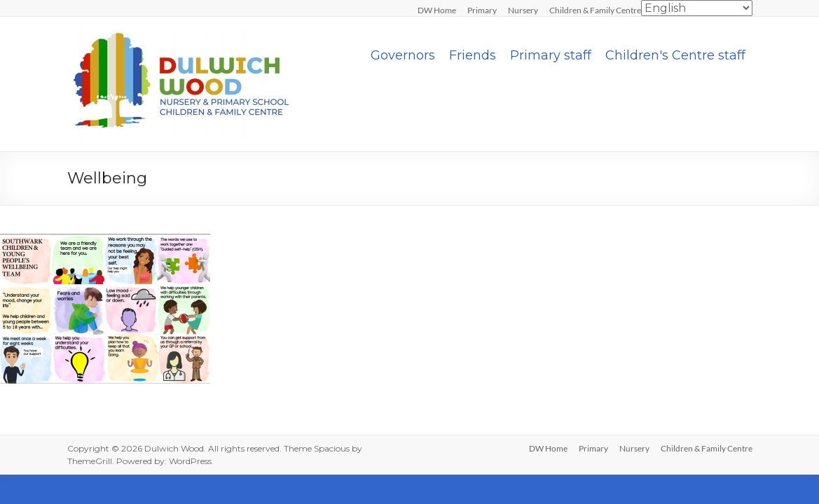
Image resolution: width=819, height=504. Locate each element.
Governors (403, 55)
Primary (482, 10)
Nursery (523, 10)
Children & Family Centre (595, 10)
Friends (473, 55)
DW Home (437, 10)
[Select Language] (697, 8)
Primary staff (551, 55)
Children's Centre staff (675, 55)
